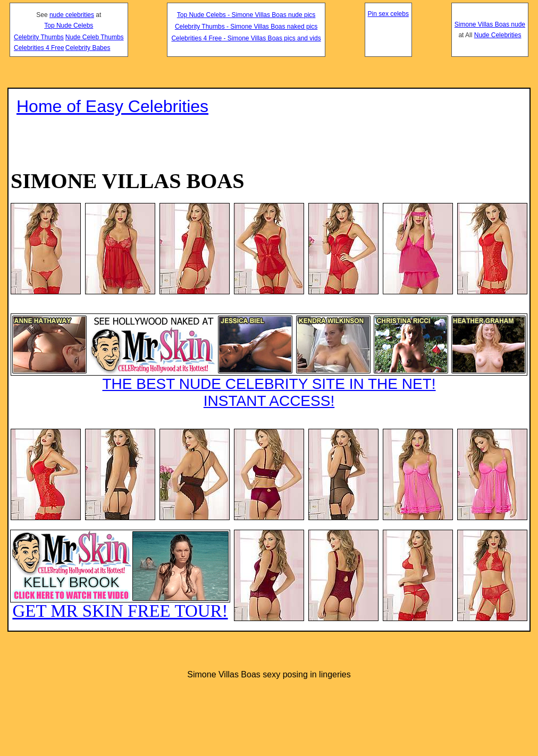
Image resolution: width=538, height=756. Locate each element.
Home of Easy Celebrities (112, 106)
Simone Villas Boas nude (490, 24)
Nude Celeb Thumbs (95, 37)
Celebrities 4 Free (39, 48)
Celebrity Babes (88, 48)
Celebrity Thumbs (39, 37)
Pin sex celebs (388, 14)
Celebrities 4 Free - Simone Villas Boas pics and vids (246, 38)
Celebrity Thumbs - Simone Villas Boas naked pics (246, 27)
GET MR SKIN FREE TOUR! (120, 575)
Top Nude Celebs (69, 26)
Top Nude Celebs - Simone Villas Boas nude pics (246, 15)
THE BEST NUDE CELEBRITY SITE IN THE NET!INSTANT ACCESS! (269, 361)
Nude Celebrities (498, 35)
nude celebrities (72, 15)
